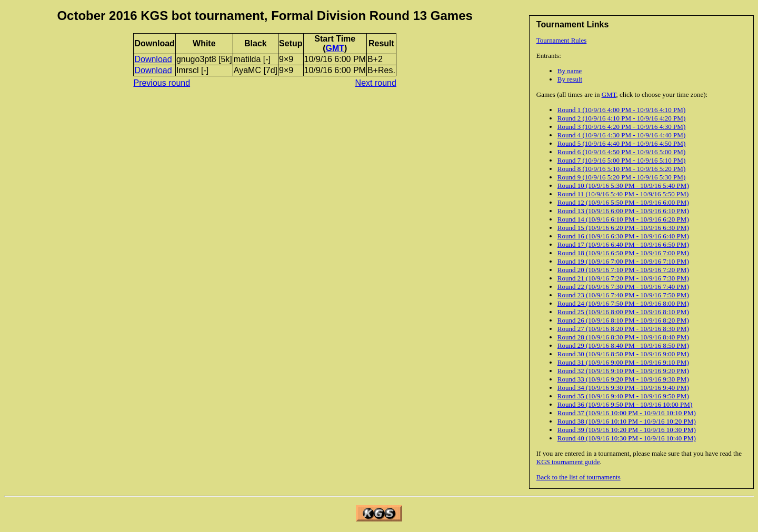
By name (570, 71)
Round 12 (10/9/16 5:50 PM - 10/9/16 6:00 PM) (623, 202)
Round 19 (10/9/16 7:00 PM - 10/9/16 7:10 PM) (623, 261)
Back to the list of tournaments (579, 477)
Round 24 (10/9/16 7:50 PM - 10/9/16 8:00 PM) (623, 303)
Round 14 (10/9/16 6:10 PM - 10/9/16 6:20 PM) (623, 219)
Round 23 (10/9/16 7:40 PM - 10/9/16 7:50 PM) (623, 295)
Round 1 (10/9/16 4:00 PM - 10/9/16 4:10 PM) (621, 110)
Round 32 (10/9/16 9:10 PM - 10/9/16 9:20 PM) (623, 371)
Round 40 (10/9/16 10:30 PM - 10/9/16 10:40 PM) (627, 438)
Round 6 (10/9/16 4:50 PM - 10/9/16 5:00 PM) (621, 152)
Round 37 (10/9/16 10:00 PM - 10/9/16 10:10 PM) (627, 413)
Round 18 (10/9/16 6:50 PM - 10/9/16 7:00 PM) (623, 253)
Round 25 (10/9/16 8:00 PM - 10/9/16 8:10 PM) (623, 312)
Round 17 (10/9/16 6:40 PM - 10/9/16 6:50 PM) (623, 244)
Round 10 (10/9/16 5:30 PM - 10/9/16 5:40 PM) (623, 185)
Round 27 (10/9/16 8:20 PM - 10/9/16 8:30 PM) (623, 329)
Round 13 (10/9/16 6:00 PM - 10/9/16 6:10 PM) (623, 211)
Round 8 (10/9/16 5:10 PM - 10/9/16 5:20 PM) (621, 169)
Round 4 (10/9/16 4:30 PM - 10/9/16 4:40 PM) (621, 135)
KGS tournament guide (568, 462)
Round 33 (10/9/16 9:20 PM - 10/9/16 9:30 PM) (623, 379)
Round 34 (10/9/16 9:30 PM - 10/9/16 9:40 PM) (623, 388)
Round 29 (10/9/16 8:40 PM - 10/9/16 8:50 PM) (623, 345)
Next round (376, 83)
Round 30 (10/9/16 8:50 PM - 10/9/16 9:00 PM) (623, 354)
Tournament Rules (562, 40)
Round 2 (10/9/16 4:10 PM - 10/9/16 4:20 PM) (621, 118)
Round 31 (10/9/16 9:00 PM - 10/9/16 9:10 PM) (623, 362)
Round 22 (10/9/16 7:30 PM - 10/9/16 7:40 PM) (623, 287)
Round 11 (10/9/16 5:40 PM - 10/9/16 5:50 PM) (623, 194)
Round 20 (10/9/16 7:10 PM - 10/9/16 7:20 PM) (623, 270)
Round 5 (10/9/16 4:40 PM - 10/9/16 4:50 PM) (621, 143)
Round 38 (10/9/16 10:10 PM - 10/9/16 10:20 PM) (627, 421)
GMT (609, 94)
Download (153, 59)
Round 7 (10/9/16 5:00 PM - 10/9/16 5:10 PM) (621, 160)
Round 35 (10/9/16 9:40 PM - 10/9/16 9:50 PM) (623, 396)
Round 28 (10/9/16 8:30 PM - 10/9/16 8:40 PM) (623, 337)
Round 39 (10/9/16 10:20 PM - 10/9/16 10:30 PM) (627, 430)
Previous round (162, 83)
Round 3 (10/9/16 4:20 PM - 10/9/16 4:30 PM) (621, 127)
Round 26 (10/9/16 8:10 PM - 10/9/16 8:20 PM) (623, 320)
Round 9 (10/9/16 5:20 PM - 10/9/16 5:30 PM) (621, 177)
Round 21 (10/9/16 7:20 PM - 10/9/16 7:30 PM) (623, 278)
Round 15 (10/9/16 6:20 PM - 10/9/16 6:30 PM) (623, 228)
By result (570, 79)
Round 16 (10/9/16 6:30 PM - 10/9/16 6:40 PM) (623, 236)
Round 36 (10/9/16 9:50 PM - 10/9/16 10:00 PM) (625, 404)
